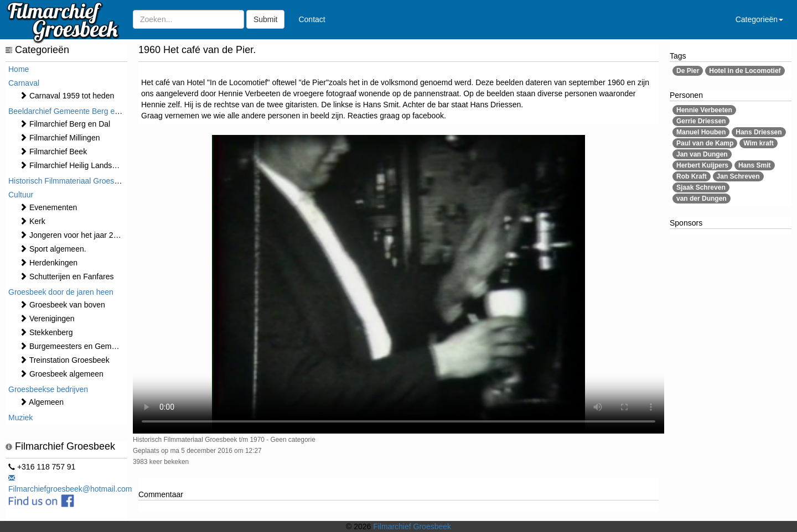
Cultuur (21, 195)
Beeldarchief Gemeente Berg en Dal (71, 111)
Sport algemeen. (53, 249)
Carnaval (24, 83)
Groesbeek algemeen (61, 374)
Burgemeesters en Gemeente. (76, 346)
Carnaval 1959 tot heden (67, 96)
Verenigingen (47, 319)
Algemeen (42, 402)
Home (19, 69)
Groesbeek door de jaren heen (61, 292)
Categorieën (759, 19)
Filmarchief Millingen (59, 138)
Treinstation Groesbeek (64, 360)
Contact (312, 19)
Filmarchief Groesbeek (412, 526)
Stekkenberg (46, 332)
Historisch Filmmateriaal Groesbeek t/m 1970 (86, 181)
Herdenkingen (48, 263)
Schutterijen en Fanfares (66, 277)
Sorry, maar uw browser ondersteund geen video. (398, 284)
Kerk (32, 221)
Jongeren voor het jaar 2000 (73, 235)
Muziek (20, 418)
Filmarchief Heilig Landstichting (78, 165)
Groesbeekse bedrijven (48, 389)
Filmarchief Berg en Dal (65, 124)
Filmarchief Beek (53, 152)
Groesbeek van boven (62, 305)
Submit (266, 19)
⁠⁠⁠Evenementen (48, 207)
